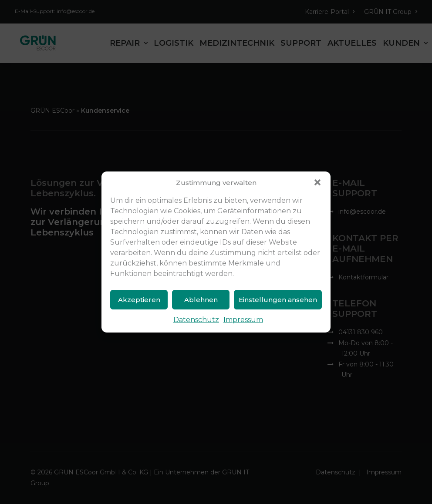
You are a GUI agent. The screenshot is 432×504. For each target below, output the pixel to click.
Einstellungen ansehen (278, 300)
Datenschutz (196, 320)
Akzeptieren (139, 300)
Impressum (243, 320)
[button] (317, 182)
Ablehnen (201, 300)
